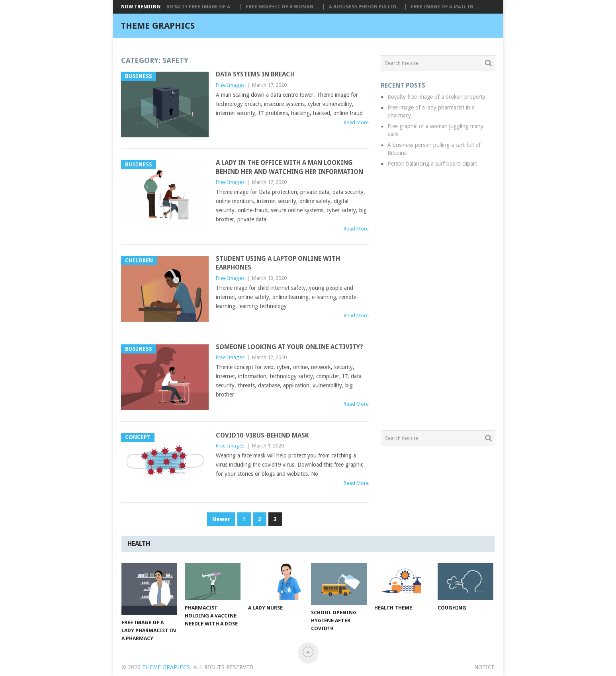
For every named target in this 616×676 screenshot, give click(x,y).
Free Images (230, 85)
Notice (484, 667)
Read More (356, 122)
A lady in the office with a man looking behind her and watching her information (289, 167)
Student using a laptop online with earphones (278, 263)
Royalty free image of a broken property (436, 97)
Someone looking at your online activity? (289, 347)
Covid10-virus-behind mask (262, 435)
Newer (221, 519)
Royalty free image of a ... (201, 7)
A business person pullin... (365, 7)
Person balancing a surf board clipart (432, 164)
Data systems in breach (255, 74)
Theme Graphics (158, 26)
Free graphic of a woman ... (282, 7)
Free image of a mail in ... (445, 7)
